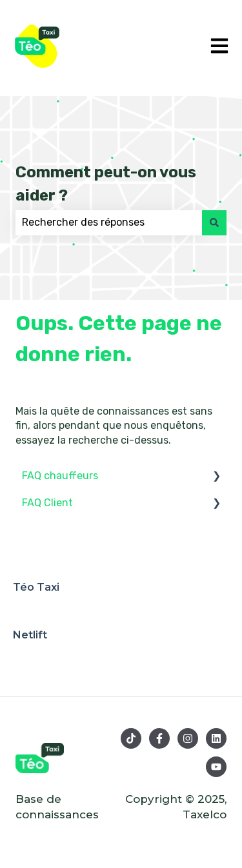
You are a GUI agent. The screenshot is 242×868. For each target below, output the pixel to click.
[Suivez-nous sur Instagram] (188, 738)
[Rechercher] (214, 222)
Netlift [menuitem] (30, 635)
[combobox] (109, 222)
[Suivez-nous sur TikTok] (131, 738)
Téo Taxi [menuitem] (36, 587)
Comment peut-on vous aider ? (106, 184)
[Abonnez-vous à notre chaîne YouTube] (216, 767)
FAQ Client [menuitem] (47, 503)
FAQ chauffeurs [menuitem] (60, 476)
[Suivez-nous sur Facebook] (159, 738)
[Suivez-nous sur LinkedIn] (216, 738)
